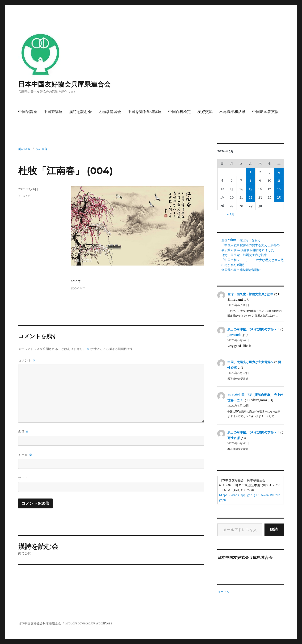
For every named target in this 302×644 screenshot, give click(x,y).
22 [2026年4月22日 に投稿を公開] (251, 197)
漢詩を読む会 (80, 112)
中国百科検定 (180, 112)
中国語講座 (28, 112)
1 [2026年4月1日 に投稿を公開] (251, 172)
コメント (27, 360)
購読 (274, 530)
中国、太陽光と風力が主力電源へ (250, 362)
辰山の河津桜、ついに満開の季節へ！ (254, 329)
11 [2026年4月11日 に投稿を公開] (279, 181)
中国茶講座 (53, 112)
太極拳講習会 (110, 112)
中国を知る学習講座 (145, 112)
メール (25, 455)
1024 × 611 (25, 196)
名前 (24, 432)
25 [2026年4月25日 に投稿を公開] (279, 197)
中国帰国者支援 (265, 112)
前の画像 (24, 149)
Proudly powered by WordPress (89, 623)
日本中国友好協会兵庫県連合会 (64, 84)
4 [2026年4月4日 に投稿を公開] (279, 172)
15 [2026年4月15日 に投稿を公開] (251, 189)
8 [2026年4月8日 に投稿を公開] (251, 181)
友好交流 (205, 112)
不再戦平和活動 (232, 112)
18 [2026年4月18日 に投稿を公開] (279, 189)
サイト (23, 478)
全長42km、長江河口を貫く (241, 240)
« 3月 (231, 214)
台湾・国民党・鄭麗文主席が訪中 (244, 255)
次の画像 (42, 149)
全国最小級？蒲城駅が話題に (241, 270)
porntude (234, 335)
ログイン (223, 592)
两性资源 (234, 438)
